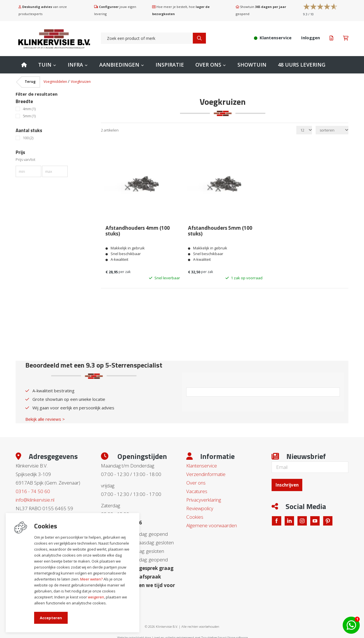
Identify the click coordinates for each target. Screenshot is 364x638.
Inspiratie (170, 65)
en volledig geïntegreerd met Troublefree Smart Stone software (204, 636)
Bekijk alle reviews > (45, 417)
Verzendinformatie (206, 472)
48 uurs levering (302, 65)
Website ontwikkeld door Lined (138, 636)
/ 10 (308, 14)
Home (24, 65)
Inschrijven (289, 483)
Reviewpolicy (200, 506)
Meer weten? (91, 579)
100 (28, 138)
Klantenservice (202, 464)
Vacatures (197, 489)
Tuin (45, 65)
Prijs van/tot (25, 160)
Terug (30, 82)
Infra (75, 65)
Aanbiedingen (119, 65)
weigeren (96, 597)
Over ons (208, 65)
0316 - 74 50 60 (33, 489)
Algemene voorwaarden (212, 523)
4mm (29, 109)
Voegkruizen (81, 82)
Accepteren (51, 618)
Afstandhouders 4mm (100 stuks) (137, 230)
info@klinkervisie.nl (35, 498)
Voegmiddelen (56, 82)
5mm (29, 116)
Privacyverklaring (204, 498)
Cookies (195, 515)
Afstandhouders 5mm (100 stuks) (220, 230)
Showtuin (252, 65)
